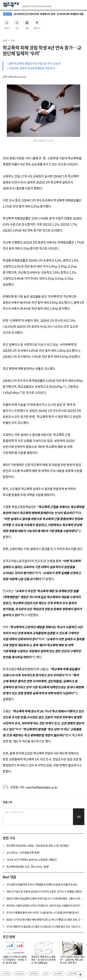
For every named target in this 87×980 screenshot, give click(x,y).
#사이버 (6, 974)
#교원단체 (19, 974)
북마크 (7, 22)
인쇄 (27, 22)
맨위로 (80, 975)
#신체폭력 (58, 974)
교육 (13, 40)
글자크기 (37, 22)
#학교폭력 (72, 974)
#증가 (46, 974)
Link (17, 22)
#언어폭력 (34, 974)
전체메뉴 (83, 5)
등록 (79, 817)
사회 (5, 40)
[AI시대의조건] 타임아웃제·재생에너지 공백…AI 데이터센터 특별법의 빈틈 (43, 14)
